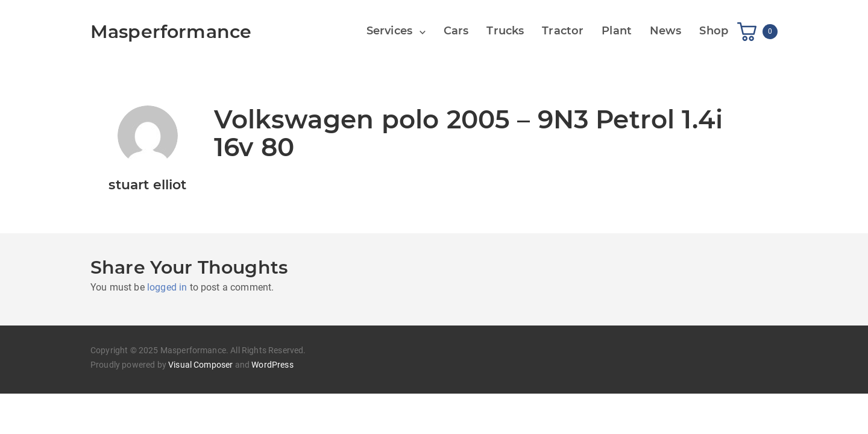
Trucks (505, 31)
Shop (714, 31)
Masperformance (171, 32)
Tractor (563, 31)
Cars (456, 31)
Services (389, 31)
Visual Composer (200, 365)
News (666, 31)
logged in (167, 287)
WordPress (272, 365)
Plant (617, 31)
